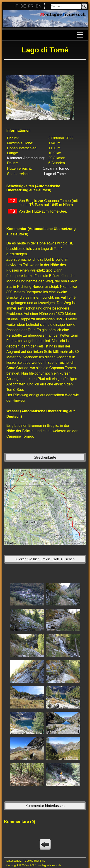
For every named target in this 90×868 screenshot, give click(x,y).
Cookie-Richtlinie (35, 861)
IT (16, 6)
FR (31, 6)
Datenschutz (14, 861)
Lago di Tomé (55, 174)
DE (23, 6)
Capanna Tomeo (56, 168)
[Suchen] (66, 6)
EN (38, 6)
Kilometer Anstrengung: (26, 158)
